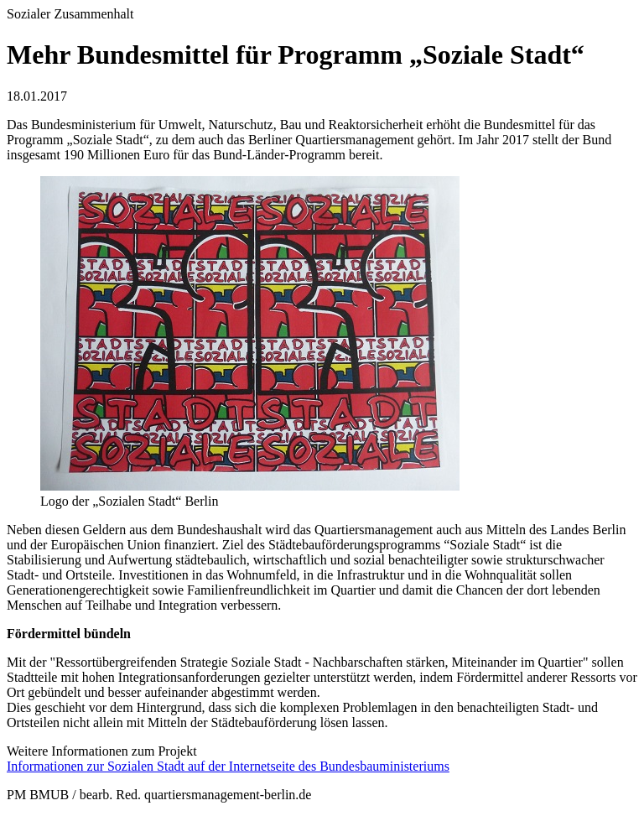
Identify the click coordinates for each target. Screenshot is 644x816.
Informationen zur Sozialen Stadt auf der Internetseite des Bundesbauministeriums (228, 766)
